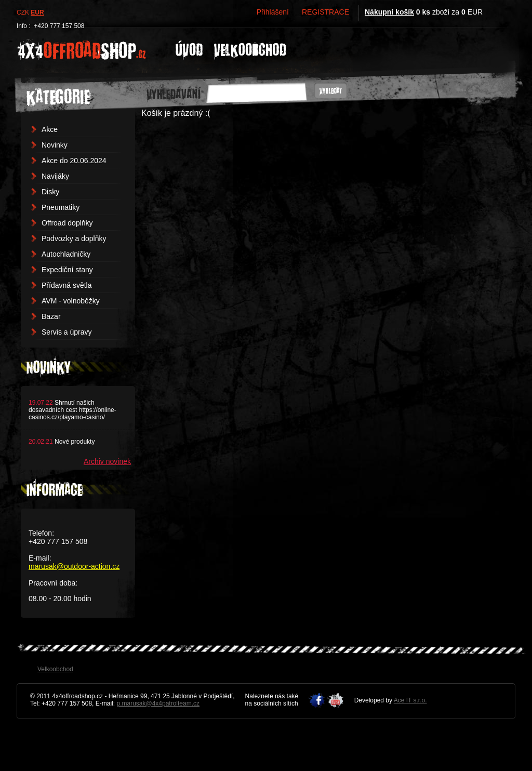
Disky (50, 192)
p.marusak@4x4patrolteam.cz (158, 703)
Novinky (55, 145)
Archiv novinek (107, 461)
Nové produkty (75, 442)
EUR (37, 12)
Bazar (51, 316)
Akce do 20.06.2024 (74, 161)
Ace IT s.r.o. (410, 700)
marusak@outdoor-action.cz (74, 566)
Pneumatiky (61, 207)
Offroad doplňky (67, 223)
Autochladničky (66, 254)
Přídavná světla (67, 285)
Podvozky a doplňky (74, 238)
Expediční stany (67, 270)
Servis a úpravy (66, 332)
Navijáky (55, 176)
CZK (23, 12)
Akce (50, 129)
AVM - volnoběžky (71, 301)
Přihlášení (273, 12)
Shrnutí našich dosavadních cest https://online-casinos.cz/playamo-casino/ (72, 410)
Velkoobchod (55, 669)
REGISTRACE (325, 12)
